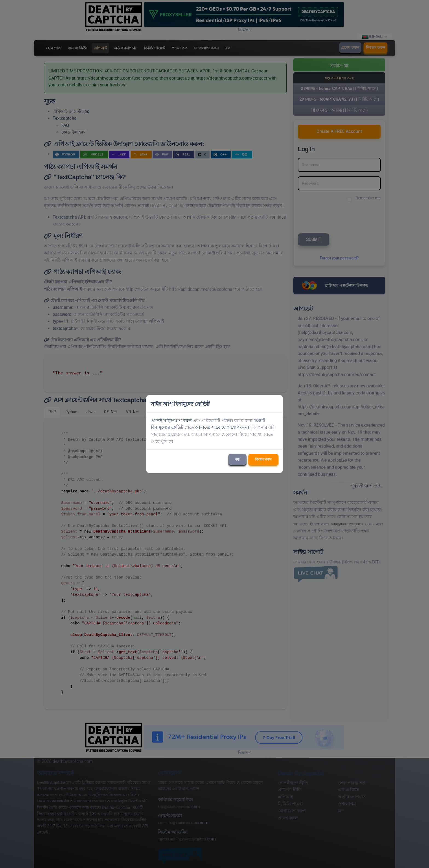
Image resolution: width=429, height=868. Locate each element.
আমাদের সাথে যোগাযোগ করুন (222, 427)
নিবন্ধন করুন (263, 459)
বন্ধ (237, 459)
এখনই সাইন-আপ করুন (171, 420)
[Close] (276, 404)
